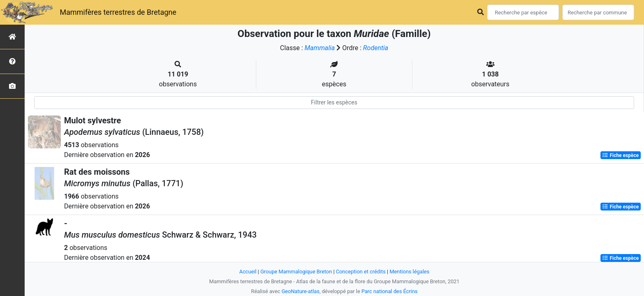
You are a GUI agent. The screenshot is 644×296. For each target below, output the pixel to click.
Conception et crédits (361, 272)
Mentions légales (409, 272)
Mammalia (320, 48)
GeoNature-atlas (300, 291)
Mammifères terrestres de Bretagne (118, 12)
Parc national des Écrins (390, 291)
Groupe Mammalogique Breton (296, 272)
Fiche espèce (620, 155)
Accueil (248, 272)
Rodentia (376, 48)
